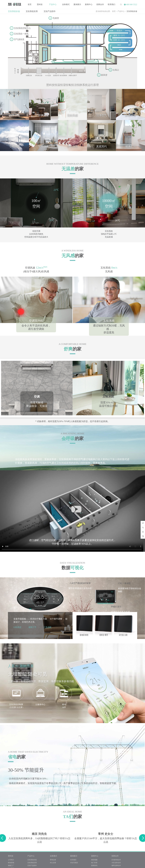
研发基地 (11, 863)
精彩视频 (94, 860)
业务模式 (66, 4)
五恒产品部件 (50, 11)
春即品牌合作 (116, 865)
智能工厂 (11, 865)
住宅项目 (73, 860)
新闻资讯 (94, 865)
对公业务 (53, 863)
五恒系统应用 (32, 11)
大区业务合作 (116, 863)
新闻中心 (89, 4)
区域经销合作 (116, 860)
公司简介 (11, 860)
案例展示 (77, 4)
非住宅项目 (74, 863)
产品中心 (53, 4)
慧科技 (40, 4)
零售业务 (53, 860)
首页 (30, 4)
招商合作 (100, 4)
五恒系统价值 (14, 11)
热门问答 (94, 863)
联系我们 (112, 4)
